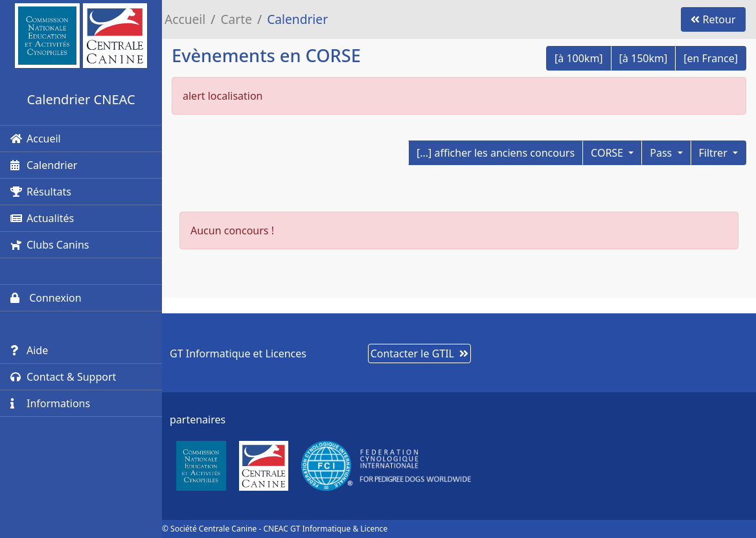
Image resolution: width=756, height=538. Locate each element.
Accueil (36, 139)
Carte (236, 19)
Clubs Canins (50, 245)
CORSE (608, 153)
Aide (29, 350)
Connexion (46, 298)
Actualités (42, 218)
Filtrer (715, 153)
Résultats (41, 192)
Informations (50, 403)
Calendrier (44, 165)
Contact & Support (63, 377)
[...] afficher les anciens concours (496, 153)
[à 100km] (579, 58)
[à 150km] (644, 58)
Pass (662, 153)
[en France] (711, 58)
